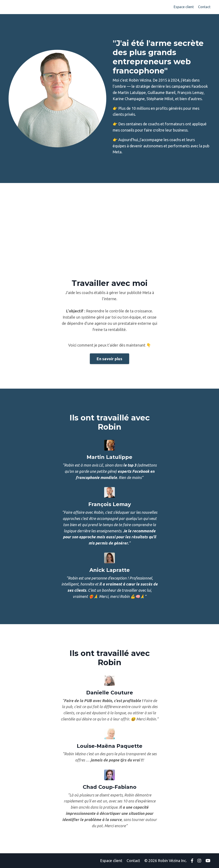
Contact (204, 7)
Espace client (184, 7)
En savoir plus (109, 359)
